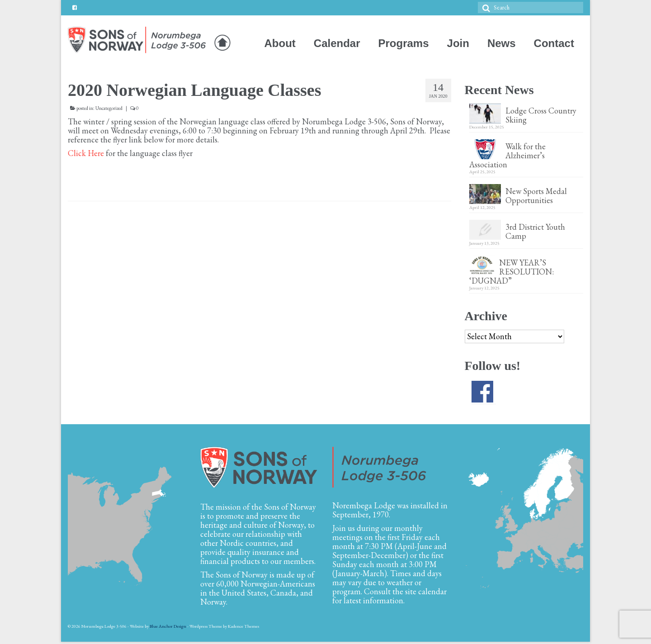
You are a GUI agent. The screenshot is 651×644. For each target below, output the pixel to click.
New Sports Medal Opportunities (536, 195)
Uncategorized (109, 108)
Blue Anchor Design (168, 626)
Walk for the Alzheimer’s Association (507, 155)
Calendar (337, 43)
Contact (554, 43)
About (280, 43)
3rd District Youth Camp (535, 231)
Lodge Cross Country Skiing (541, 115)
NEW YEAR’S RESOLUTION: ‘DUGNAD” (512, 271)
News (502, 43)
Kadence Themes (243, 626)
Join (458, 43)
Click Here (86, 153)
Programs (404, 43)
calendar (432, 591)
